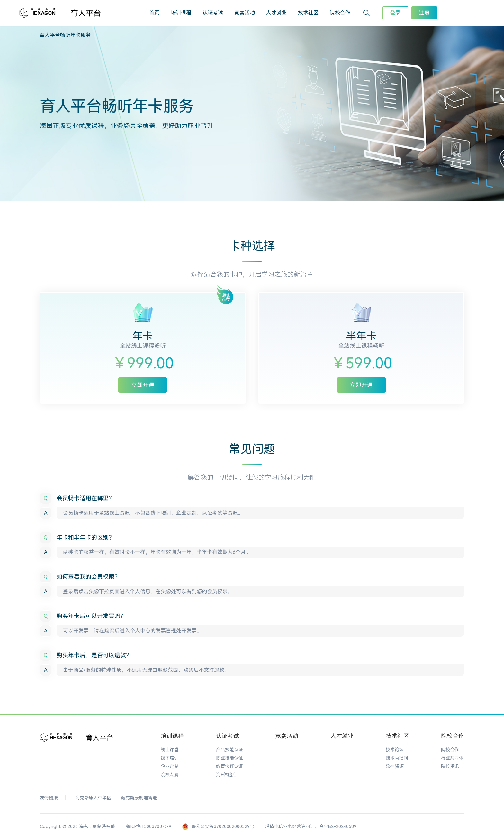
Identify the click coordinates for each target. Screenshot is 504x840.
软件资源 (395, 767)
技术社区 (308, 13)
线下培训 (170, 758)
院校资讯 (450, 767)
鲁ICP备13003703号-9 (149, 827)
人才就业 (276, 13)
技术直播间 (397, 758)
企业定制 (170, 767)
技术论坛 (395, 750)
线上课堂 (170, 750)
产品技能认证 (230, 750)
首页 (154, 13)
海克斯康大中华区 (93, 798)
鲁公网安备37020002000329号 (218, 827)
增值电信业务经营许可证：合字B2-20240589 (311, 827)
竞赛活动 (245, 13)
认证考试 (213, 13)
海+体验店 (226, 775)
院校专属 (170, 775)
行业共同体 (452, 758)
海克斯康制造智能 (139, 798)
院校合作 (340, 13)
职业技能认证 (230, 758)
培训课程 (181, 13)
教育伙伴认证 (230, 767)
